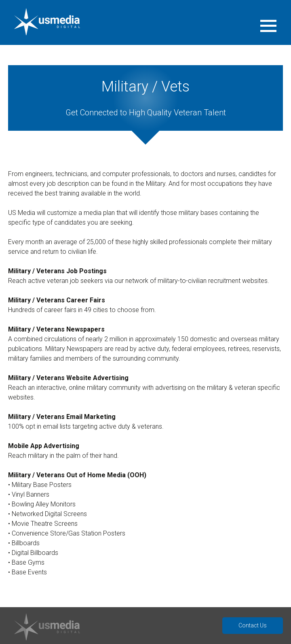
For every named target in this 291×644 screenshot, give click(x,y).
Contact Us (253, 625)
